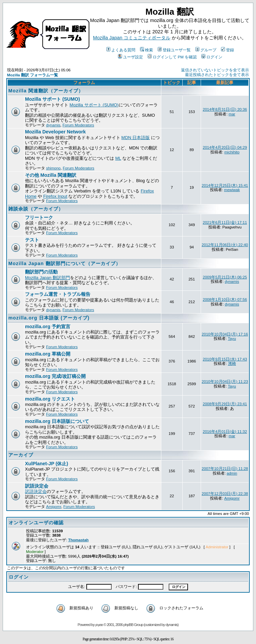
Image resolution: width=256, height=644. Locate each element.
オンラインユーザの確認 (36, 523)
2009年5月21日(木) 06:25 (225, 277)
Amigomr (53, 507)
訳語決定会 (37, 486)
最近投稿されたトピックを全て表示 (217, 75)
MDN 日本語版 (135, 138)
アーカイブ (21, 455)
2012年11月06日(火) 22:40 (225, 245)
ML (118, 158)
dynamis (53, 125)
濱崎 (232, 364)
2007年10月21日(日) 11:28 (225, 469)
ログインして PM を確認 (172, 57)
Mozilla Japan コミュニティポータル (132, 38)
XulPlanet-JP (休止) (46, 464)
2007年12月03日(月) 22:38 (225, 494)
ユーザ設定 (130, 57)
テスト (32, 240)
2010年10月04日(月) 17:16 (225, 334)
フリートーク (39, 217)
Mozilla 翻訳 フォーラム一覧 (32, 75)
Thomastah (78, 540)
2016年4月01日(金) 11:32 (225, 432)
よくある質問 (121, 50)
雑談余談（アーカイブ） (36, 209)
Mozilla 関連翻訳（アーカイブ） (46, 91)
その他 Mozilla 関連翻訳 (51, 175)
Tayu (232, 339)
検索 (146, 50)
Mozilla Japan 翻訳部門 (47, 278)
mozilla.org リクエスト (50, 399)
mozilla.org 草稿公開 (48, 354)
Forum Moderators (78, 125)
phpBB (99, 625)
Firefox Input (55, 196)
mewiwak (232, 190)
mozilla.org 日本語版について (57, 421)
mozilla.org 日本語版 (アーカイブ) (49, 318)
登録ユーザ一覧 (174, 50)
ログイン (212, 57)
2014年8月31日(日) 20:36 (225, 109)
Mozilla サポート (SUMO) (52, 99)
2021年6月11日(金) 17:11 (225, 222)
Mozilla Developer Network (55, 132)
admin (232, 473)
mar (232, 114)
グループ (206, 50)
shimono (53, 168)
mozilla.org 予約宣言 (48, 327)
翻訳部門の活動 (41, 272)
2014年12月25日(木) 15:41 (225, 185)
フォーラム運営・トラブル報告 (58, 294)
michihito (232, 152)
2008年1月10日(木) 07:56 (225, 299)
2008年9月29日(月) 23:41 (225, 404)
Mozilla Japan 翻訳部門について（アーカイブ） (64, 263)
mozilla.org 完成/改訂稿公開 (55, 376)
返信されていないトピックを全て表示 (215, 70)
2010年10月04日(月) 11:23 (225, 382)
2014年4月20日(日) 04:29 (225, 147)
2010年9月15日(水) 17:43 (225, 359)
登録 (227, 50)
